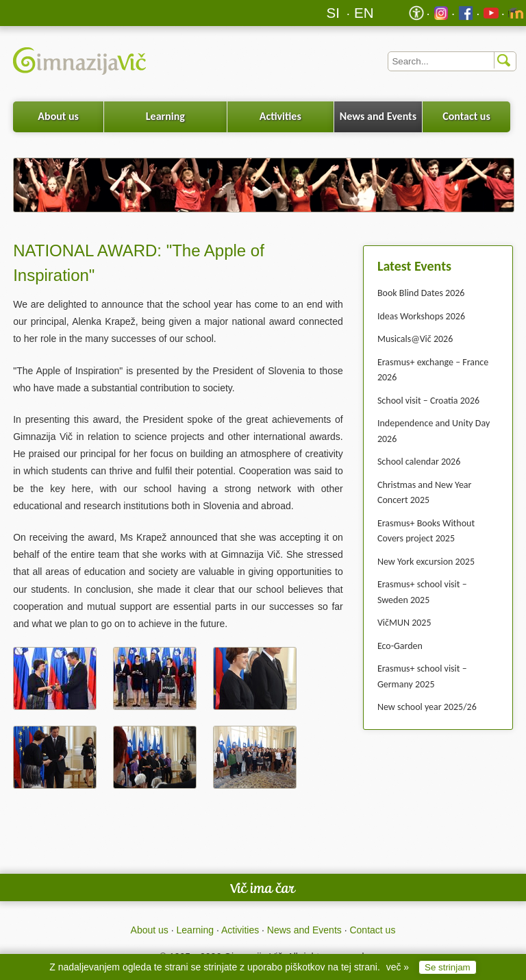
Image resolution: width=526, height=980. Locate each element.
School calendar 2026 (419, 462)
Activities (280, 116)
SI (333, 13)
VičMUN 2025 (404, 623)
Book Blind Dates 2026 (421, 293)
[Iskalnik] (452, 61)
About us (58, 116)
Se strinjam (448, 967)
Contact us (466, 116)
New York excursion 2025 (426, 562)
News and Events (378, 116)
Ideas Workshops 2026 (421, 316)
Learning (165, 116)
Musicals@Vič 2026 (415, 339)
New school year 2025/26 (427, 707)
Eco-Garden (400, 646)
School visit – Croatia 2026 (428, 401)
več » (398, 967)
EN (364, 13)
